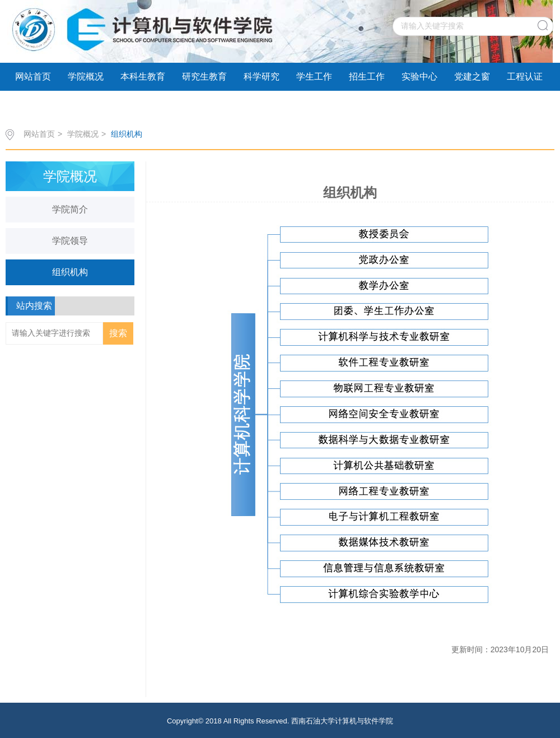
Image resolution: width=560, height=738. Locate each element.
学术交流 (33, 105)
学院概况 (86, 76)
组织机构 (127, 134)
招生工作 (367, 76)
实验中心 (419, 76)
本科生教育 (143, 76)
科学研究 (262, 76)
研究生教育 (204, 76)
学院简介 (70, 209)
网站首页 (33, 76)
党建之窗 (472, 76)
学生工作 (314, 76)
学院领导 (70, 241)
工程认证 (525, 76)
